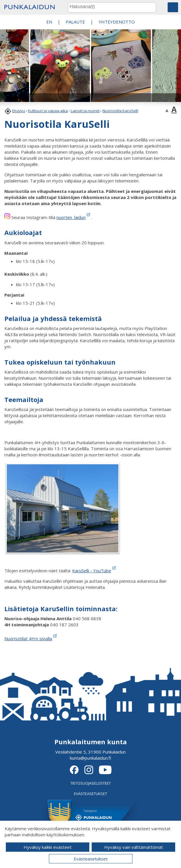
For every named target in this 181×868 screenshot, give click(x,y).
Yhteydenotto (117, 22)
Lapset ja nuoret (85, 111)
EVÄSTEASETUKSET (90, 794)
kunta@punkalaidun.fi (90, 758)
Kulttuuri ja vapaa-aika (48, 111)
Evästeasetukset (91, 859)
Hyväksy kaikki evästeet (48, 847)
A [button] (167, 111)
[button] (173, 7)
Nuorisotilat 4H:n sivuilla (31, 639)
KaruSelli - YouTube (95, 571)
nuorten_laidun (71, 217)
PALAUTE (75, 22)
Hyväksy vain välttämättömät (134, 847)
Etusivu (19, 111)
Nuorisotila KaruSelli (120, 111)
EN (49, 22)
